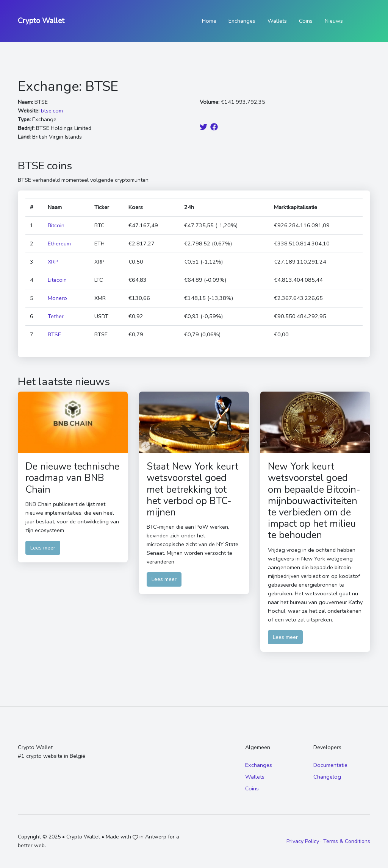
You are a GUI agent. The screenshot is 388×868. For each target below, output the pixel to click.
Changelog (327, 777)
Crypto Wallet (41, 21)
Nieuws (334, 21)
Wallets (277, 21)
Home (209, 21)
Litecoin (57, 280)
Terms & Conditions (347, 841)
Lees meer (43, 548)
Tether (56, 316)
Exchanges (242, 21)
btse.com (52, 111)
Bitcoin (56, 225)
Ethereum (59, 244)
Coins (306, 21)
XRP (53, 262)
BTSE (54, 334)
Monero (57, 298)
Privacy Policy (303, 841)
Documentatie (330, 765)
